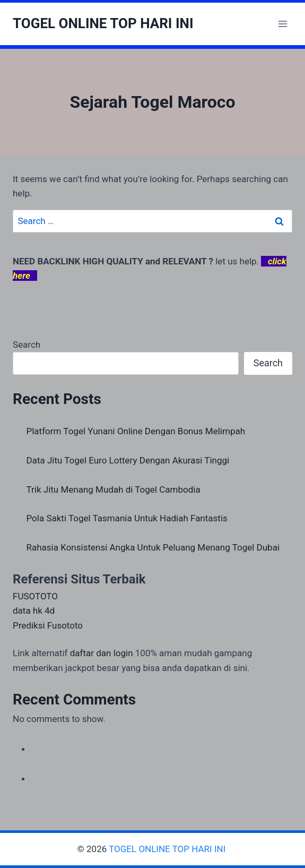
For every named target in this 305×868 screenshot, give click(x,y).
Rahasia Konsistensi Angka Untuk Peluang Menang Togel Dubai (153, 547)
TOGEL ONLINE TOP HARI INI (168, 849)
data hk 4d (34, 611)
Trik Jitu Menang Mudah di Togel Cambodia (114, 489)
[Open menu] (282, 24)
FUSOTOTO (35, 596)
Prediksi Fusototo (48, 625)
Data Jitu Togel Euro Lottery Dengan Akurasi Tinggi (128, 460)
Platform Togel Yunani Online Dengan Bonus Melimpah (136, 431)
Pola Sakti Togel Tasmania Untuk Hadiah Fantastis (127, 518)
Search (27, 345)
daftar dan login (102, 653)
